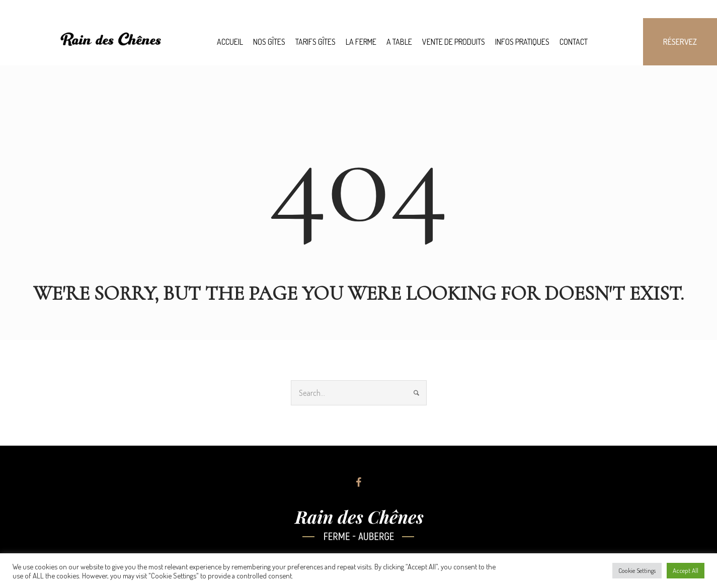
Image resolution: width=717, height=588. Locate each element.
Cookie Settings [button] (637, 570)
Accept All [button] (686, 570)
